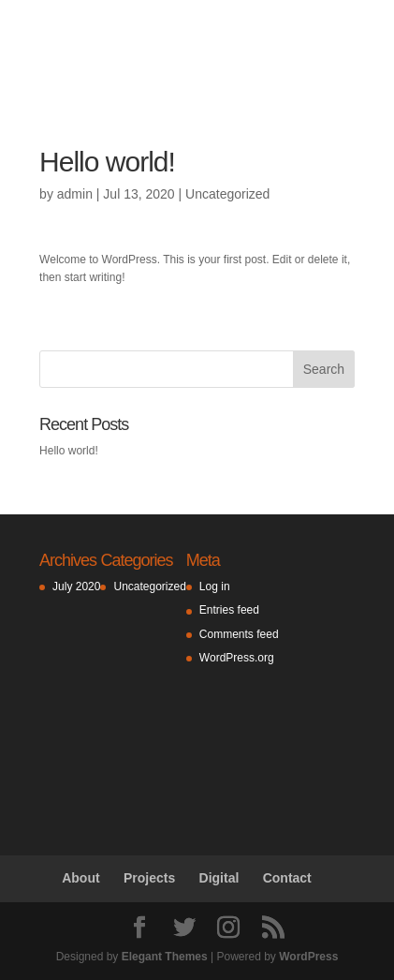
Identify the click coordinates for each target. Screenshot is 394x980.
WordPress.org (237, 658)
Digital (219, 878)
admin (75, 194)
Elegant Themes (165, 957)
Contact (287, 878)
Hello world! (69, 451)
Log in (215, 587)
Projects (149, 878)
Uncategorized (227, 194)
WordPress (308, 957)
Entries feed (229, 610)
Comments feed (239, 634)
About (80, 878)
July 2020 (76, 587)
